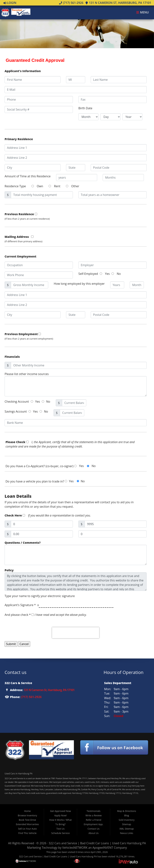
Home (27, 811)
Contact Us (94, 829)
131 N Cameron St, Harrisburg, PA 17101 (118, 3)
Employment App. (93, 824)
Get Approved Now (60, 811)
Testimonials (94, 811)
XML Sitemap (127, 829)
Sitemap (127, 824)
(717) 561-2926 (71, 3)
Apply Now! (60, 815)
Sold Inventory (127, 820)
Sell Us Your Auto (27, 829)
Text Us (61, 829)
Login (10, 3)
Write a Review (94, 815)
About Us (94, 833)
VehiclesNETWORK (75, 848)
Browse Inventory (27, 815)
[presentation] (76, 633)
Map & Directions (127, 811)
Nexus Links (126, 833)
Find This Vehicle (28, 833)
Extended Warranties (27, 824)
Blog (127, 815)
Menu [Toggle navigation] (143, 13)
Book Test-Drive (27, 820)
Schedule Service (61, 833)
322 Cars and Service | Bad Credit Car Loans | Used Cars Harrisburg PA (97, 843)
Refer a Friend (94, 820)
